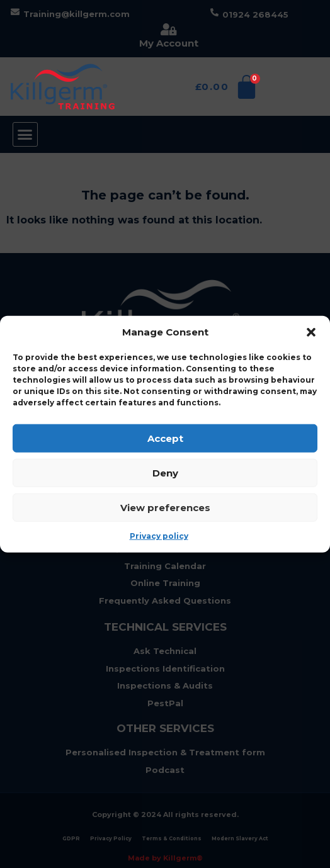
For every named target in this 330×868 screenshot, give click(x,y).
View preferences (165, 507)
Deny (165, 472)
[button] (311, 332)
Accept (165, 438)
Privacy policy (159, 536)
